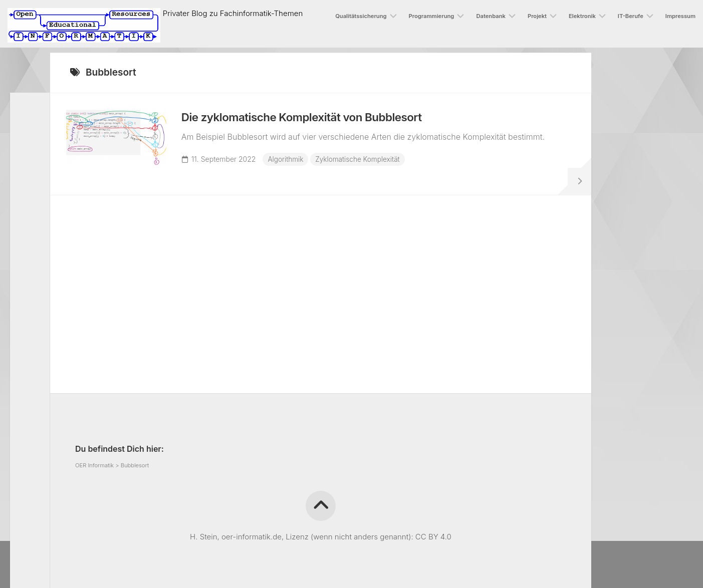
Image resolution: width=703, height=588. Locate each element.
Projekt (537, 16)
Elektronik (582, 16)
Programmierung (432, 16)
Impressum (680, 16)
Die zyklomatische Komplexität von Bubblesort (315, 121)
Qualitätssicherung (361, 16)
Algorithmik (290, 163)
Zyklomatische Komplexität (364, 163)
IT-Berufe (631, 16)
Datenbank (491, 16)
